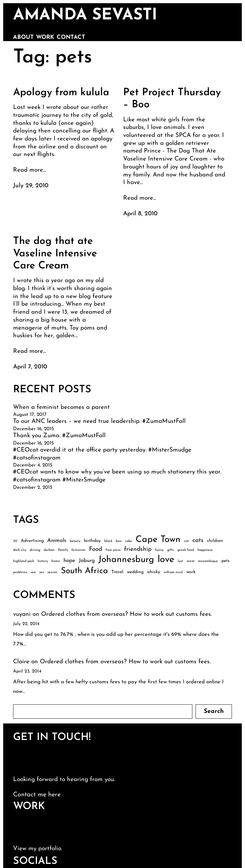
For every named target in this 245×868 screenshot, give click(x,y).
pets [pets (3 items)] (226, 561)
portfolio (50, 849)
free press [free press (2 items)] (113, 550)
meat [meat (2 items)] (191, 561)
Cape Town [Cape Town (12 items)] (158, 540)
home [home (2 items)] (56, 561)
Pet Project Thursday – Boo (172, 99)
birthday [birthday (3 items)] (92, 541)
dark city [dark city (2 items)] (20, 550)
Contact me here (37, 795)
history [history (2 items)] (43, 561)
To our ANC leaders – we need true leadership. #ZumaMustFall (99, 421)
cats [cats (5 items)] (198, 541)
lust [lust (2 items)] (180, 561)
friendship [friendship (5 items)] (138, 549)
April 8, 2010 (140, 214)
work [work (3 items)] (191, 572)
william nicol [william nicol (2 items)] (173, 572)
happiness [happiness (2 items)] (205, 550)
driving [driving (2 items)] (35, 550)
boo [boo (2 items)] (119, 541)
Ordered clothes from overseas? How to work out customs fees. (126, 614)
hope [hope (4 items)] (69, 561)
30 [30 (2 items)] (15, 541)
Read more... (30, 170)
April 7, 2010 (30, 367)
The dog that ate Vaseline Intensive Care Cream (55, 254)
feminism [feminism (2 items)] (78, 550)
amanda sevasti (85, 15)
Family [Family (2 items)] (63, 550)
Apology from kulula (61, 93)
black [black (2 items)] (108, 541)
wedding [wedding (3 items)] (135, 572)
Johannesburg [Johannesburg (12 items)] (126, 560)
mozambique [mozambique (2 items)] (208, 561)
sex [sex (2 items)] (42, 572)
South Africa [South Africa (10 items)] (84, 571)
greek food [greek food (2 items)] (186, 550)
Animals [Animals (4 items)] (57, 541)
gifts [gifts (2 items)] (171, 550)
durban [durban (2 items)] (49, 550)
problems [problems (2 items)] (20, 572)
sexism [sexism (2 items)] (52, 572)
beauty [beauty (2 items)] (75, 541)
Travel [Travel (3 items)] (117, 572)
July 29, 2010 (31, 186)
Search (214, 711)
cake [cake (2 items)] (129, 541)
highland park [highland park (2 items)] (24, 561)
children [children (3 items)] (215, 541)
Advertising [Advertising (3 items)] (32, 541)
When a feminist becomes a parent (61, 407)
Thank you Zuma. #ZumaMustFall (59, 436)
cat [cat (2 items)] (186, 541)
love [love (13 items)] (166, 560)
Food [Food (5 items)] (96, 549)
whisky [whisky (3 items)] (154, 572)
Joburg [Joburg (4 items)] (87, 561)
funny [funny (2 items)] (159, 550)
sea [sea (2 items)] (33, 572)
